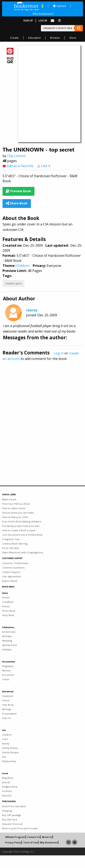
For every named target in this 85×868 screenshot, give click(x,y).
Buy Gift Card (10, 819)
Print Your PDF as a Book (16, 504)
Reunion (7, 795)
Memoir (7, 670)
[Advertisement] (39, 414)
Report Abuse (10, 581)
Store (73, 38)
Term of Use (30, 842)
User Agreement (11, 576)
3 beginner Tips (11, 539)
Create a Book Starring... (16, 544)
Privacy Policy (13, 842)
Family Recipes (10, 752)
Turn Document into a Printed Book (22, 535)
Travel (6, 679)
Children (23, 266)
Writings (7, 709)
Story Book (8, 615)
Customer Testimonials (15, 563)
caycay (32, 310)
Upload (59, 6)
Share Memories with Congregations (23, 552)
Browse (55, 38)
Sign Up (28, 21)
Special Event (10, 645)
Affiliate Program (15, 837)
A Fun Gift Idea (10, 548)
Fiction (6, 597)
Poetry (6, 606)
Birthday (7, 636)
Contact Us (33, 837)
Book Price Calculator (14, 806)
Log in (59, 353)
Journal (6, 782)
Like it (46, 166)
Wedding (7, 641)
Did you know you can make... (19, 513)
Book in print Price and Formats (20, 828)
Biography (8, 666)
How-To (7, 718)
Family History (10, 748)
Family (6, 744)
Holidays (7, 649)
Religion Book (10, 787)
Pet (4, 757)
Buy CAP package (12, 815)
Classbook (8, 696)
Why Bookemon (49, 842)
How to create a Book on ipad (19, 530)
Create (14, 38)
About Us (47, 837)
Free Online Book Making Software (22, 521)
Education (34, 38)
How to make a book (14, 508)
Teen (5, 739)
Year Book (8, 705)
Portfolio (7, 791)
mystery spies (13, 283)
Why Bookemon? (43, 14)
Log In (43, 21)
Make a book (9, 499)
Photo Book (9, 611)
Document (8, 675)
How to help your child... (16, 517)
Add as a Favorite (20, 166)
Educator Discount (12, 824)
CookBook (8, 602)
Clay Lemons (16, 156)
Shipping (7, 811)
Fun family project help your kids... (22, 526)
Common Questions (13, 568)
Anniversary (9, 632)
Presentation (9, 714)
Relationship (9, 761)
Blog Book (8, 778)
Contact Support (11, 572)
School (6, 700)
